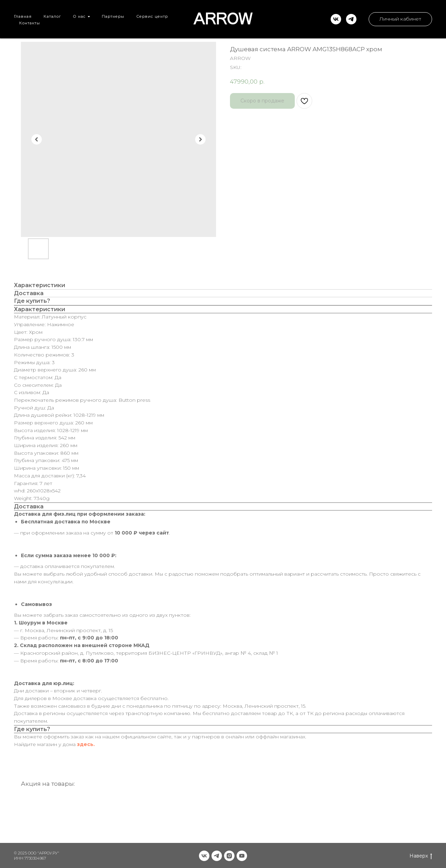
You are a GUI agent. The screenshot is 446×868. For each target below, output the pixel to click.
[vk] (336, 19)
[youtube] (242, 856)
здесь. (86, 744)
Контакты (30, 23)
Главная (23, 16)
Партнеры (113, 16)
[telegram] (351, 19)
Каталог (52, 16)
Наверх (421, 856)
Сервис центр (152, 16)
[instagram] (229, 856)
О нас (79, 16)
